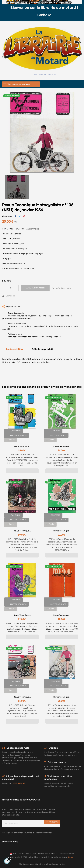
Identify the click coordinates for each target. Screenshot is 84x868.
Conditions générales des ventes (50, 864)
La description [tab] (14, 349)
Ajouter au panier (35, 288)
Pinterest (24, 216)
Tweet (20, 216)
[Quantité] (10, 288)
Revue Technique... (22, 446)
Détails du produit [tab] (42, 349)
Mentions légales (27, 864)
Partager (16, 216)
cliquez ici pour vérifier (65, 854)
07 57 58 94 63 (19, 783)
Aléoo (70, 857)
